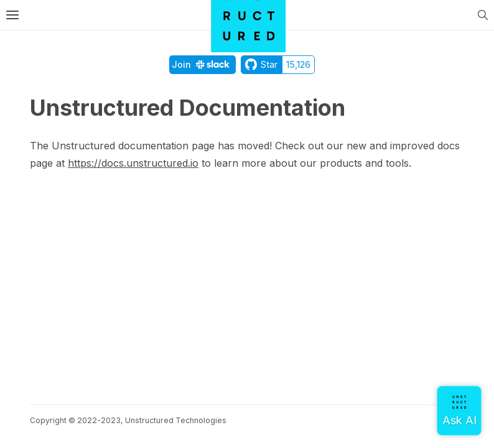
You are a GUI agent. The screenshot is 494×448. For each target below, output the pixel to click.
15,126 (298, 64)
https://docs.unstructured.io (133, 163)
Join (203, 64)
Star (261, 64)
